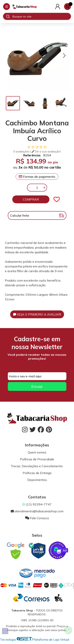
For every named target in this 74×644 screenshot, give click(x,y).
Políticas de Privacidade (37, 459)
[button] (10, 56)
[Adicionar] (44, 188)
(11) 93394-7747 (37, 504)
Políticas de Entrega (37, 473)
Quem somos (37, 452)
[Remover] (30, 188)
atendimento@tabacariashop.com (37, 511)
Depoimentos (37, 480)
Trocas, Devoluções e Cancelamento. (37, 466)
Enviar (37, 386)
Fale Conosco (37, 518)
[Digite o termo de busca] (42, 16)
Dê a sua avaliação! (46, 151)
